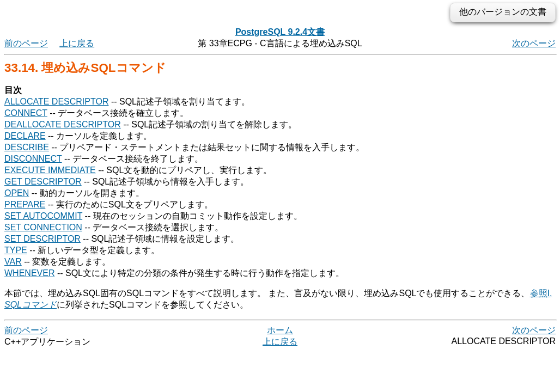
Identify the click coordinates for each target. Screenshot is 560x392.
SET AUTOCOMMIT (43, 216)
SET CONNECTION (43, 227)
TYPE (16, 250)
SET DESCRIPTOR (42, 239)
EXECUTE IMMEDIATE (50, 170)
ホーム (280, 330)
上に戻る (77, 43)
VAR (13, 262)
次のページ (534, 43)
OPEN (17, 193)
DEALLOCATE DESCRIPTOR (63, 124)
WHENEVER (29, 273)
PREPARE (25, 204)
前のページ (26, 43)
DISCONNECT (33, 159)
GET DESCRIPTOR (43, 182)
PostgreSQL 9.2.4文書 (280, 32)
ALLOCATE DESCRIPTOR (56, 102)
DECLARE (25, 136)
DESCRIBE (27, 147)
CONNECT (26, 113)
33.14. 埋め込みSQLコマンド (85, 68)
